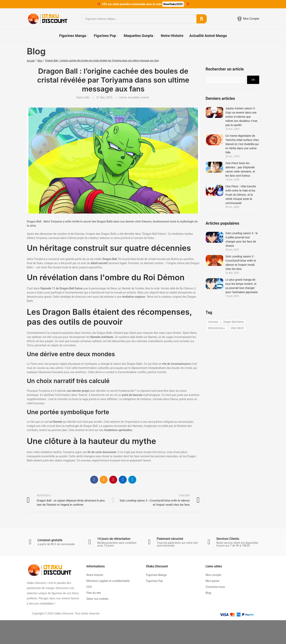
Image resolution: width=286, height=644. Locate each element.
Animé (145, 97)
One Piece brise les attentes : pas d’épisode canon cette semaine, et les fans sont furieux (240, 169)
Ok (253, 80)
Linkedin (123, 478)
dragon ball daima (233, 322)
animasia (213, 322)
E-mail (104, 478)
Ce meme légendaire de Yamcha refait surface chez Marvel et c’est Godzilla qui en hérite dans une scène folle (242, 144)
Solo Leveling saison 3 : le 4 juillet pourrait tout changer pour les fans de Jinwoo (242, 239)
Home (123, 97)
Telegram (132, 478)
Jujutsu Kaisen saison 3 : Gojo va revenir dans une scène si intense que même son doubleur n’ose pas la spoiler (241, 117)
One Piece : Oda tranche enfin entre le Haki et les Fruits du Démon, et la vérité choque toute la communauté (241, 195)
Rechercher (202, 19)
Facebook (94, 478)
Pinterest (113, 478)
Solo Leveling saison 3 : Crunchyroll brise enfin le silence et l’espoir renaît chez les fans (241, 263)
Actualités (134, 97)
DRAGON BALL (217, 328)
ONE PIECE (237, 328)
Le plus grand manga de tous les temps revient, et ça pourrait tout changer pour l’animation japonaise (242, 286)
